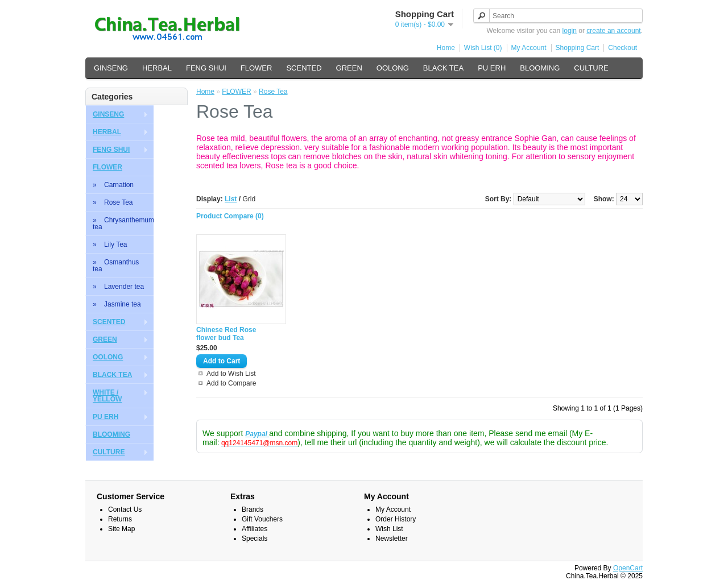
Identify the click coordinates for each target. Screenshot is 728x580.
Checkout (622, 48)
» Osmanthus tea (116, 266)
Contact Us (125, 509)
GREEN (349, 68)
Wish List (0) (483, 48)
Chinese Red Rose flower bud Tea (226, 334)
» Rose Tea (113, 202)
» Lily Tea (110, 245)
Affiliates (255, 529)
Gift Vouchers (262, 519)
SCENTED (304, 68)
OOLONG (393, 68)
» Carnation (113, 185)
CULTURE (591, 68)
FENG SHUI (206, 68)
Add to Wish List (231, 374)
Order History (396, 519)
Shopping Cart (578, 48)
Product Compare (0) (230, 216)
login (570, 31)
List (231, 199)
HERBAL (157, 68)
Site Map (121, 529)
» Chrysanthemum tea (123, 223)
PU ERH (492, 68)
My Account (529, 48)
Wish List (389, 529)
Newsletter (392, 538)
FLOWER (257, 68)
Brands (253, 509)
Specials (255, 538)
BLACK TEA (443, 68)
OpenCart (628, 568)
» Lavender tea (118, 287)
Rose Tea (273, 92)
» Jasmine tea (117, 304)
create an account (613, 31)
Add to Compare (231, 383)
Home (446, 48)
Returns (120, 519)
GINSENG (111, 68)
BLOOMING (540, 68)
